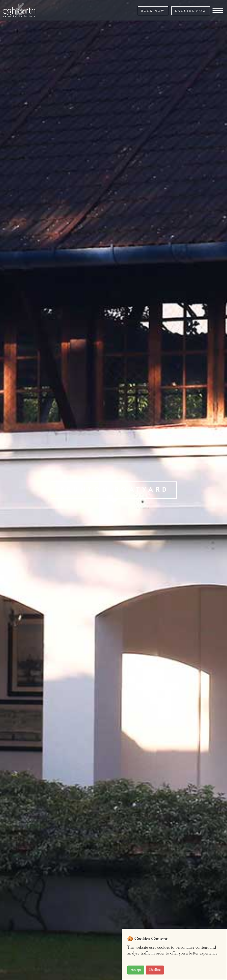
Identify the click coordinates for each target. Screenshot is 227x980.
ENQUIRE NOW (191, 11)
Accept (136, 970)
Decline (155, 970)
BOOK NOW (153, 11)
